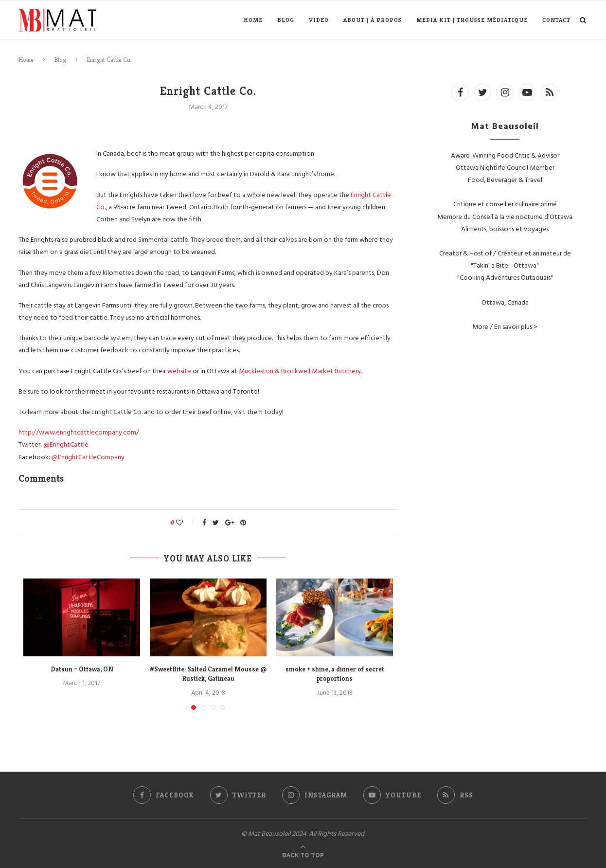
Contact (556, 20)
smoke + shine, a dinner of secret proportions (335, 674)
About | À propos (373, 20)
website (180, 371)
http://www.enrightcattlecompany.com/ (79, 432)
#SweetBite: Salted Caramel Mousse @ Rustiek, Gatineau (208, 674)
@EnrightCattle (66, 444)
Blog (286, 20)
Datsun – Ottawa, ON (82, 669)
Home (253, 20)
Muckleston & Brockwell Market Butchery (300, 371)
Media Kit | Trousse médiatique (472, 20)
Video (319, 20)
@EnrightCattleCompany (88, 457)
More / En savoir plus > (505, 326)
